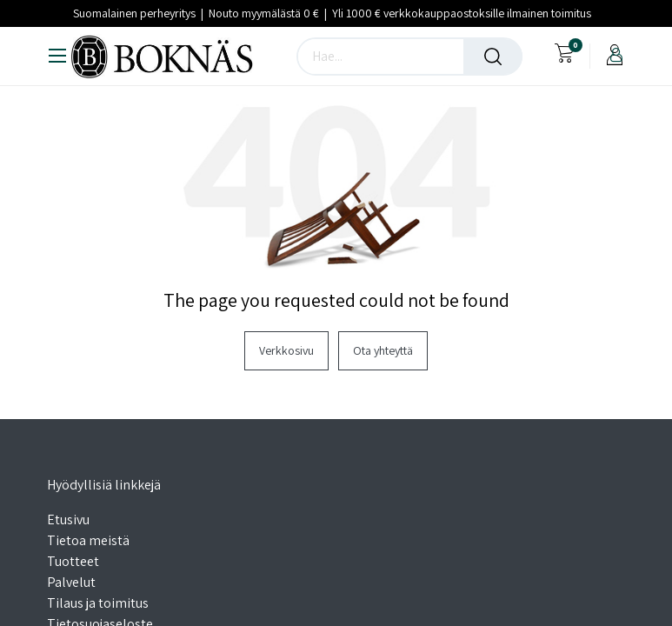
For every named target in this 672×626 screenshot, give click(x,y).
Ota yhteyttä (383, 350)
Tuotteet (73, 561)
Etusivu (68, 519)
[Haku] (493, 57)
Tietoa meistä (88, 540)
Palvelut (71, 582)
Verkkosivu (286, 350)
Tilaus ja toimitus (98, 603)
